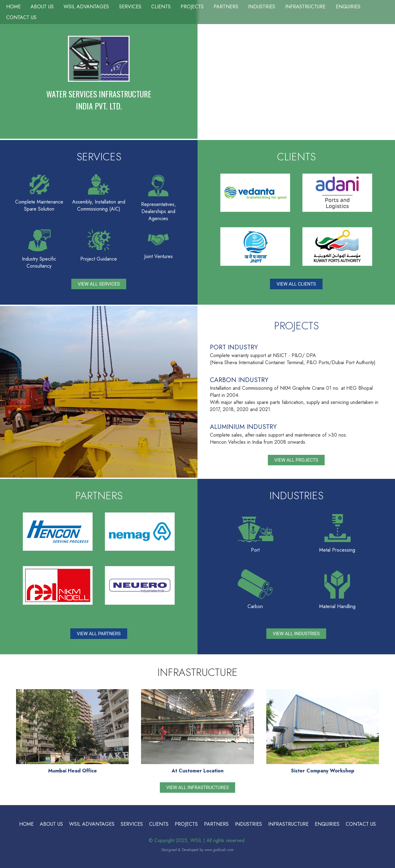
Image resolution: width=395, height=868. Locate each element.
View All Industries (296, 634)
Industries (262, 7)
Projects (192, 7)
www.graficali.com (219, 850)
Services (130, 7)
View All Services (99, 284)
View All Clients (296, 284)
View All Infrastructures (198, 788)
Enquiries (348, 7)
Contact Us (21, 17)
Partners (226, 7)
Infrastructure (305, 7)
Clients (161, 7)
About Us (42, 7)
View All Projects (296, 460)
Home (13, 7)
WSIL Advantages (86, 7)
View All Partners (99, 634)
